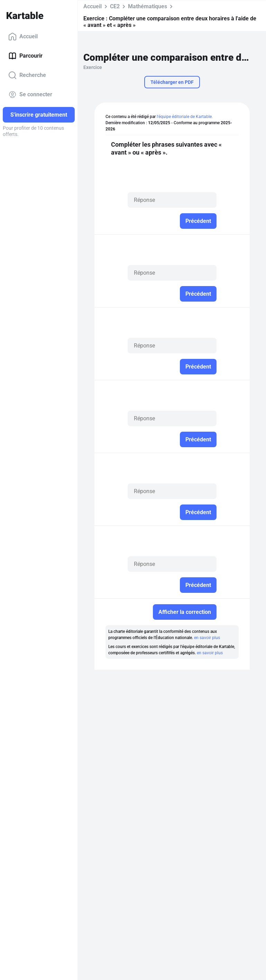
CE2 (115, 6)
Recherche (27, 75)
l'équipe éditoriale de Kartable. (185, 117)
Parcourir (25, 56)
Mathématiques (148, 6)
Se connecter (30, 95)
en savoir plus (207, 638)
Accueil (23, 37)
